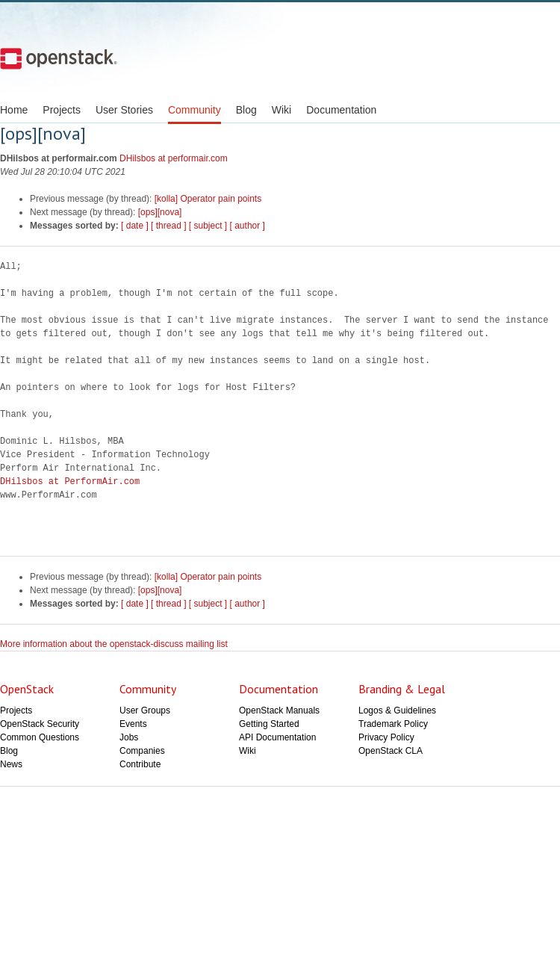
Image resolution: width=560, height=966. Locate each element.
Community (195, 110)
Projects (62, 110)
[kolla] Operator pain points (208, 199)
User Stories (124, 110)
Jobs (129, 737)
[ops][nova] (160, 212)
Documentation (341, 110)
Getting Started (269, 724)
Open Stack (59, 58)
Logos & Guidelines (397, 710)
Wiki (281, 110)
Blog (246, 110)
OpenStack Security (40, 724)
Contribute (140, 764)
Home (14, 110)
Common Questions (40, 737)
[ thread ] (168, 226)
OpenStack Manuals (279, 710)
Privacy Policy (386, 737)
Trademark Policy (393, 724)
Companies (142, 751)
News (11, 764)
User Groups (145, 710)
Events (133, 724)
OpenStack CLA (391, 751)
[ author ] (248, 226)
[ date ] (135, 226)
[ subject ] (208, 226)
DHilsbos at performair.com (174, 158)
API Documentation (277, 737)
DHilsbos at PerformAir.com (70, 482)
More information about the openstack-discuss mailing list (114, 644)
